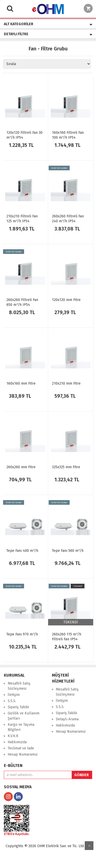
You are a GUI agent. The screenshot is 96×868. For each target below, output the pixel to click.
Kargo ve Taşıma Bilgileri (21, 727)
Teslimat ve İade (21, 748)
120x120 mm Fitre (66, 300)
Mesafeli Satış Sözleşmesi (19, 686)
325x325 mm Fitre (66, 467)
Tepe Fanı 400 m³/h (22, 551)
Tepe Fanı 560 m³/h (68, 551)
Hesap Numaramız (23, 754)
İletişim (14, 695)
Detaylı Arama (67, 719)
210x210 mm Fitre (66, 383)
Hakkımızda (17, 742)
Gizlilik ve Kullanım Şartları (24, 716)
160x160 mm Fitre (21, 383)
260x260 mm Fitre (21, 467)
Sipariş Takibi (18, 707)
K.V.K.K (13, 736)
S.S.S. (12, 701)
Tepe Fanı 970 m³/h (22, 634)
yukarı (89, 846)
